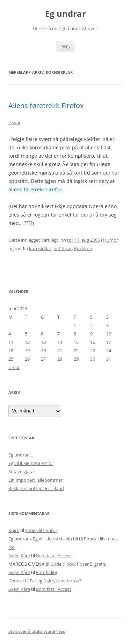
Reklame (83, 248)
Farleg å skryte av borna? (56, 581)
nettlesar (63, 248)
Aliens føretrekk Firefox (46, 105)
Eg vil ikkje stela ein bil (31, 463)
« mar (14, 367)
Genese (16, 581)
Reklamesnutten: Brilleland (36, 488)
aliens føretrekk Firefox (35, 189)
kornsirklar (40, 248)
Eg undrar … (21, 455)
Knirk (14, 530)
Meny (65, 46)
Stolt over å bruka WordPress (37, 631)
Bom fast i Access (54, 555)
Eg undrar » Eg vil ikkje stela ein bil (43, 539)
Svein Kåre (19, 555)
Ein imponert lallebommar (35, 480)
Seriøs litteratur (41, 530)
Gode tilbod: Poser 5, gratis (78, 564)
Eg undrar (65, 14)
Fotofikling (47, 572)
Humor (111, 240)
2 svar (14, 122)
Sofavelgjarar (22, 472)
